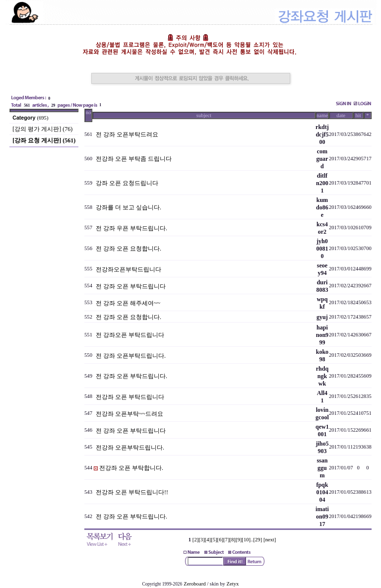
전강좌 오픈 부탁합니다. (131, 468)
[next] (270, 540)
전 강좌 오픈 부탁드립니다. (131, 376)
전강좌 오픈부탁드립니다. (130, 448)
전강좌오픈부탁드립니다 (128, 269)
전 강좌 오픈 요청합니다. (128, 249)
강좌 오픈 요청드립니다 (127, 183)
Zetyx (233, 584)
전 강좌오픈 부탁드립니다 (130, 335)
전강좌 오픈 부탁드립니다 (130, 397)
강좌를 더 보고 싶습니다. (128, 207)
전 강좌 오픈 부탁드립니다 (131, 286)
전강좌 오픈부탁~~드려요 (129, 414)
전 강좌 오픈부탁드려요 (127, 134)
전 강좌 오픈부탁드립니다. (131, 356)
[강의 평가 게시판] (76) (42, 129)
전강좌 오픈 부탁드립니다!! (132, 492)
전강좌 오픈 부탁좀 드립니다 (134, 159)
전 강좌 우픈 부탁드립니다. (131, 228)
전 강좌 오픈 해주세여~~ (128, 303)
